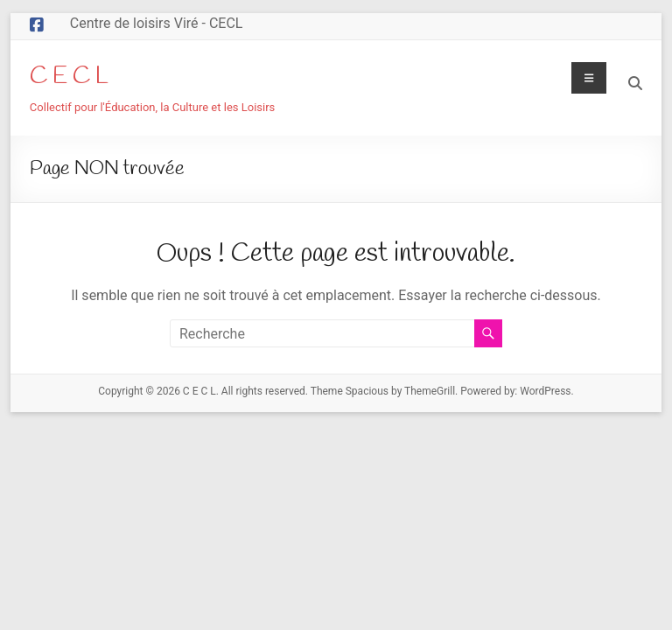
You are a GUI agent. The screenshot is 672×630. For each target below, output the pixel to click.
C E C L (69, 77)
